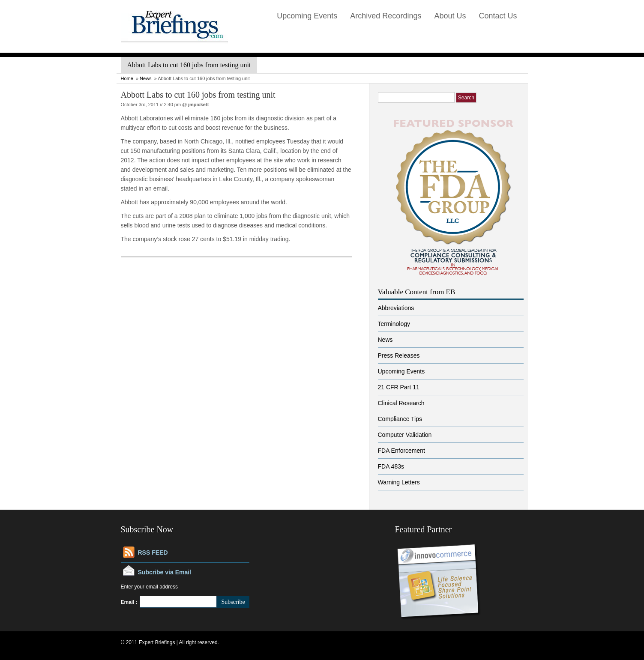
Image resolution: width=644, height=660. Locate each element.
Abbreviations (396, 308)
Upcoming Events (307, 16)
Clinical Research (401, 403)
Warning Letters (399, 482)
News (146, 78)
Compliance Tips (400, 419)
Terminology (394, 324)
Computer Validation (405, 435)
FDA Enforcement (402, 451)
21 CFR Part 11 (399, 387)
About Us (450, 16)
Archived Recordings (386, 16)
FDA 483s (391, 466)
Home (127, 78)
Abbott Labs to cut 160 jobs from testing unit (198, 95)
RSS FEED (153, 552)
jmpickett (198, 105)
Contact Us (498, 16)
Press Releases (399, 355)
